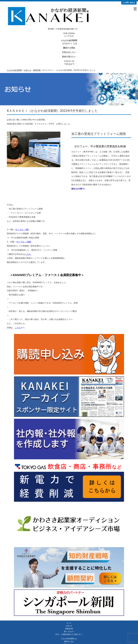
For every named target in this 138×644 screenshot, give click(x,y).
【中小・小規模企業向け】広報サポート (69, 634)
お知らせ (69, 626)
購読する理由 (69, 48)
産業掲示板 (69, 629)
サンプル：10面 (24, 242)
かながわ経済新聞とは (69, 639)
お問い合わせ (129, 2)
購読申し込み (69, 641)
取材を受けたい (69, 57)
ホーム (69, 623)
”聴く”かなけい (69, 631)
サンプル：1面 (22, 229)
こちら (28, 254)
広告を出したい (69, 52)
